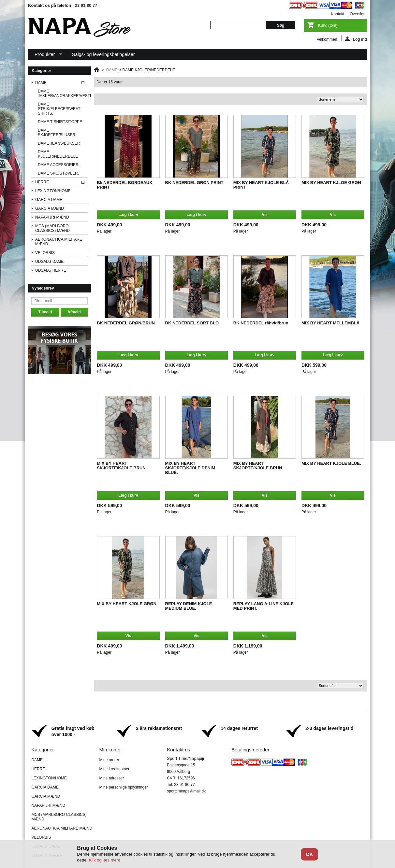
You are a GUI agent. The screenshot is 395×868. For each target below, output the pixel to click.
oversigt (357, 14)
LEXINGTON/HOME (53, 191)
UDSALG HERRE (51, 270)
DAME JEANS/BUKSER (59, 143)
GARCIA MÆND (50, 208)
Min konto (110, 750)
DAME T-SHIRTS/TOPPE (60, 122)
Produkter (45, 56)
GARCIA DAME (49, 200)
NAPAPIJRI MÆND (52, 217)
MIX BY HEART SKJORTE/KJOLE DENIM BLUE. (190, 468)
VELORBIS (45, 253)
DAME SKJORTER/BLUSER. (57, 133)
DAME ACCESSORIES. (59, 165)
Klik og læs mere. (105, 860)
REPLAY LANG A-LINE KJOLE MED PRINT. (263, 606)
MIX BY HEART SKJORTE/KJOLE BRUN (121, 466)
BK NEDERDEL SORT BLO (192, 323)
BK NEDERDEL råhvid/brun (261, 323)
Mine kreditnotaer (114, 769)
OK (309, 854)
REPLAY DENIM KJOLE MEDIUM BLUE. (189, 606)
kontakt (338, 14)
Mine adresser (111, 778)
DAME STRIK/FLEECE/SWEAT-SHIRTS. (60, 109)
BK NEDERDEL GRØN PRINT (194, 183)
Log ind (356, 39)
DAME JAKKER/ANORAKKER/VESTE (63, 93)
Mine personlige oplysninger (123, 787)
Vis (265, 215)
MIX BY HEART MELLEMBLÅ (330, 323)
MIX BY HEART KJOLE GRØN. (127, 604)
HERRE (42, 182)
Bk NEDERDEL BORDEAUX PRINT (124, 185)
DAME (41, 83)
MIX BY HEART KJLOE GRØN (331, 183)
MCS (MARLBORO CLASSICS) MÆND (52, 228)
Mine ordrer (109, 760)
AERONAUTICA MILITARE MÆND (59, 242)
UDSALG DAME (49, 262)
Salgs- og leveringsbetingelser (103, 54)
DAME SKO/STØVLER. (58, 173)
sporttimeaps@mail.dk (186, 791)
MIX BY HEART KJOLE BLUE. (331, 463)
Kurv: (328, 25)
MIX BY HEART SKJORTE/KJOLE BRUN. (258, 466)
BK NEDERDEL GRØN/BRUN (126, 323)
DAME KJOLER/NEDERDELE (58, 154)
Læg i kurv (128, 215)
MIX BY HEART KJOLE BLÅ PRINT (261, 185)
